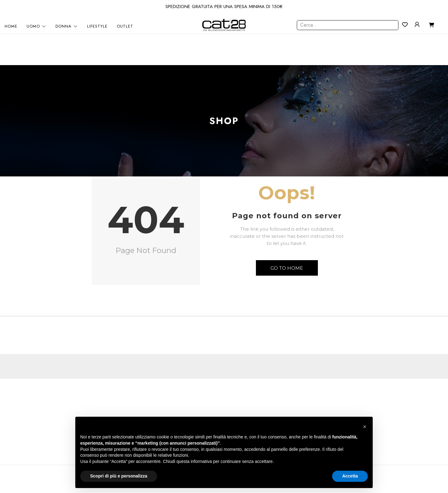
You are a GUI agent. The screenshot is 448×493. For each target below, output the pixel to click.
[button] (365, 427)
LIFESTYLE (97, 27)
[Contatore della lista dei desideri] (405, 24)
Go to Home (287, 268)
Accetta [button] (350, 476)
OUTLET (125, 27)
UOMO (36, 27)
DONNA (67, 27)
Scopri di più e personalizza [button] (119, 476)
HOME (11, 27)
